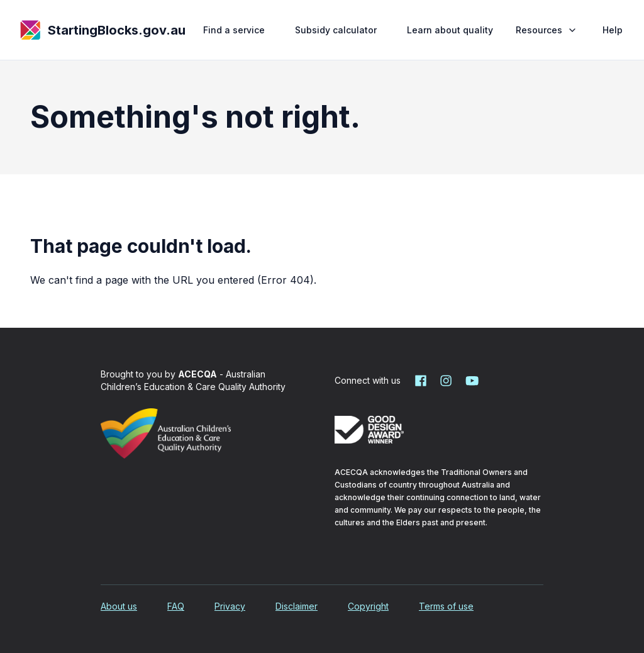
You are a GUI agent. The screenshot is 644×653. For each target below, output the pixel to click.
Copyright (368, 606)
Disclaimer (297, 606)
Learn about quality (450, 30)
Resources (548, 30)
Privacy (230, 606)
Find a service (234, 30)
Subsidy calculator (336, 30)
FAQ (176, 606)
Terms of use (446, 606)
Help (613, 30)
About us (119, 606)
